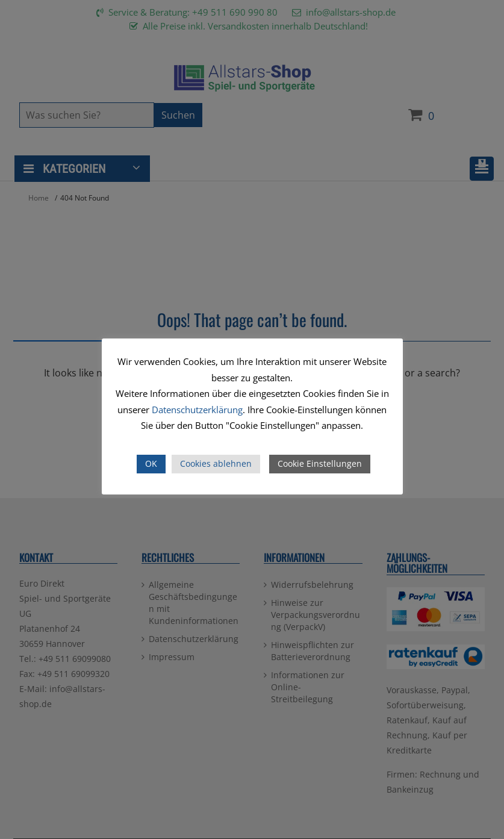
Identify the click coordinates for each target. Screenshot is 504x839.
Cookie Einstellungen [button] (320, 463)
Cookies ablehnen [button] (216, 463)
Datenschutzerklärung (197, 410)
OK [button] (151, 463)
